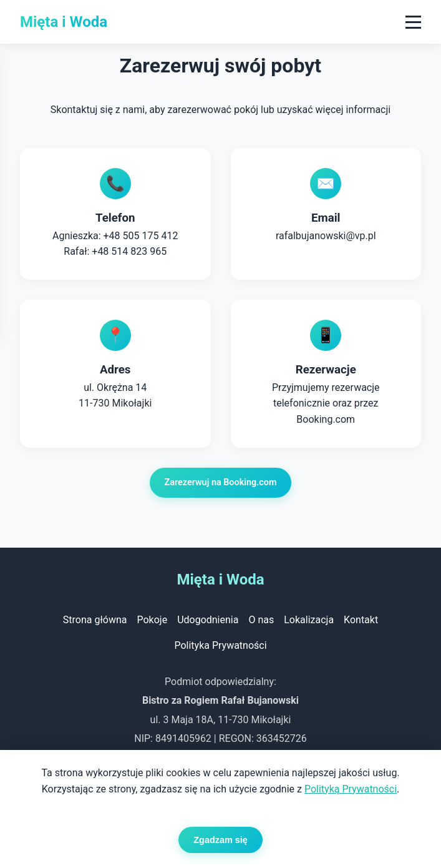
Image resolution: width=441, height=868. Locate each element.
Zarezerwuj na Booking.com (221, 483)
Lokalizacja (309, 620)
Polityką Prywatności (351, 789)
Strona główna (95, 620)
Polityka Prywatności (220, 645)
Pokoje (152, 620)
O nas (261, 620)
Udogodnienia (208, 620)
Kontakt (361, 620)
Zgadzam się (220, 840)
